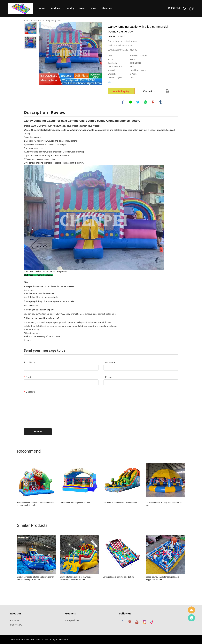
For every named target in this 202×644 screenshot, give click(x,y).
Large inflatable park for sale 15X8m (118, 577)
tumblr (160, 102)
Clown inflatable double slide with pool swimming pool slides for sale (76, 578)
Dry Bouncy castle (54, 21)
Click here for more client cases (39, 275)
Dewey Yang (191, 618)
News (82, 8)
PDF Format (167, 91)
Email (28, 377)
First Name (30, 362)
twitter (138, 102)
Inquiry (70, 8)
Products (55, 8)
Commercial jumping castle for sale (75, 503)
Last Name (109, 362)
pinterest (153, 102)
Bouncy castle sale (38, 21)
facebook (123, 102)
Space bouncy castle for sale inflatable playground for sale (162, 578)
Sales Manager (191, 610)
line (130, 102)
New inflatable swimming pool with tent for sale (164, 504)
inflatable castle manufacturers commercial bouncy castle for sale (35, 504)
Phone (108, 377)
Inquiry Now (16, 625)
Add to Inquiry (121, 91)
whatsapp (145, 102)
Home (42, 8)
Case (94, 8)
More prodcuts (72, 620)
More (110, 82)
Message (29, 392)
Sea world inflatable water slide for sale (120, 503)
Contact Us (149, 91)
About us (107, 8)
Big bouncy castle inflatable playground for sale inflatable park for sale (35, 578)
